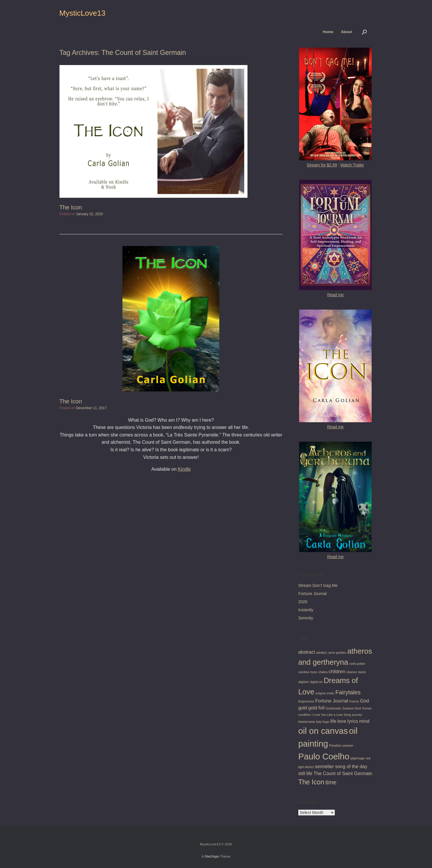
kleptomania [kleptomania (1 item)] (307, 722)
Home (328, 32)
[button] (364, 32)
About (346, 32)
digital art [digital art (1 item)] (316, 682)
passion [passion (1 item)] (348, 745)
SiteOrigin (212, 856)
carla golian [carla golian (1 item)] (357, 664)
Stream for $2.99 (322, 165)
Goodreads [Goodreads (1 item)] (333, 708)
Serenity (306, 618)
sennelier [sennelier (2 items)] (324, 766)
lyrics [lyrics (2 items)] (353, 721)
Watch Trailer (352, 165)
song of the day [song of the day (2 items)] (351, 766)
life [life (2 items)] (334, 721)
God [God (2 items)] (365, 701)
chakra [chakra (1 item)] (323, 672)
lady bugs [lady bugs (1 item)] (323, 722)
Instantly (306, 610)
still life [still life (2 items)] (305, 773)
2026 (303, 602)
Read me (336, 295)
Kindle (184, 469)
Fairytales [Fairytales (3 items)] (348, 692)
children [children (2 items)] (337, 671)
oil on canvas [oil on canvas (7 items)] (323, 731)
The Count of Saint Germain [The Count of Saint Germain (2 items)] (343, 773)
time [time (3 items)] (331, 782)
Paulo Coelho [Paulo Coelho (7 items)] (324, 756)
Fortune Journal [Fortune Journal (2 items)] (332, 701)
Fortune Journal (312, 594)
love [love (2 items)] (342, 721)
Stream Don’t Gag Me (318, 585)
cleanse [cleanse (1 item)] (352, 672)
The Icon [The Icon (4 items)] (311, 782)
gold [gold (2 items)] (303, 708)
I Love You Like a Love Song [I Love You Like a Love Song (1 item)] (331, 715)
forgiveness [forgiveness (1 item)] (306, 701)
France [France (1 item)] (354, 701)
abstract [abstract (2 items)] (307, 652)
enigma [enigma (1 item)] (320, 693)
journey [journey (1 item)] (357, 715)
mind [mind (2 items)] (364, 721)
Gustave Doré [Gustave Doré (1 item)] (352, 708)
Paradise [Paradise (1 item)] (335, 745)
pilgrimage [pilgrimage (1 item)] (358, 758)
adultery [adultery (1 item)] (322, 653)
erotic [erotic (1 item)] (330, 693)
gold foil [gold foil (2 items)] (317, 708)
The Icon (71, 207)
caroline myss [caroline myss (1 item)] (308, 672)
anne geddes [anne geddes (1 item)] (337, 653)
